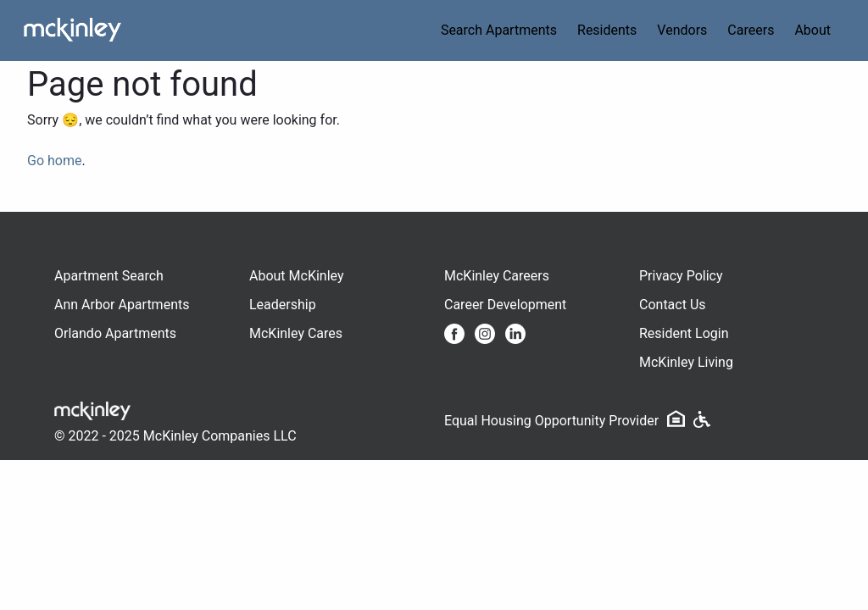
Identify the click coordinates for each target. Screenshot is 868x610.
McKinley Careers (497, 276)
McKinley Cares (296, 333)
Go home (54, 161)
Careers (751, 30)
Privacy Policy (681, 276)
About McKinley (297, 276)
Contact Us (673, 305)
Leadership (283, 305)
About (812, 30)
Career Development (505, 305)
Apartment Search (109, 276)
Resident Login (684, 333)
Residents (607, 30)
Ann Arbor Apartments (122, 305)
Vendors (682, 30)
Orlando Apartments (115, 333)
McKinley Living (686, 362)
